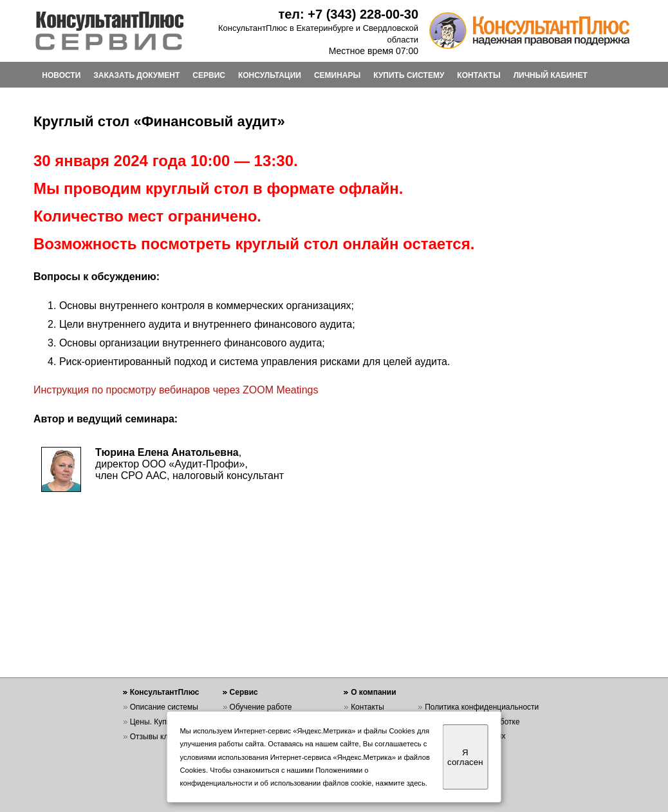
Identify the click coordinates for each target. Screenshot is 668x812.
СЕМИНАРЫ (337, 75)
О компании (374, 692)
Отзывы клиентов (162, 737)
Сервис (244, 692)
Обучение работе (261, 707)
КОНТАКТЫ (478, 75)
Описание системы (164, 707)
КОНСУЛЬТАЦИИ (270, 75)
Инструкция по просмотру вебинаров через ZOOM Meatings (176, 390)
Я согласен (465, 757)
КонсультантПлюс (165, 692)
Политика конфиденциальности (482, 707)
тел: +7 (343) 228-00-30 (348, 14)
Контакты (367, 707)
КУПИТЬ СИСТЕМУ (409, 75)
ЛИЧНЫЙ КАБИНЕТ (551, 75)
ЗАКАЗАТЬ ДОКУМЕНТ (136, 75)
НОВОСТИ (61, 75)
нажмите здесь (401, 783)
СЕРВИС (209, 75)
